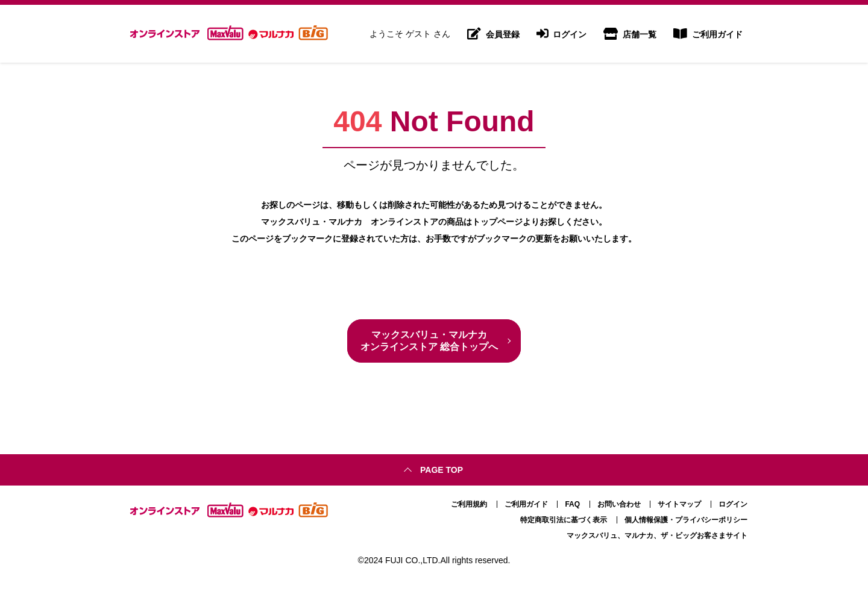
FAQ (572, 504)
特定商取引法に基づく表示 (564, 520)
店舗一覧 (630, 34)
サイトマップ (679, 504)
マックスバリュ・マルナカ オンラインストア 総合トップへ (429, 341)
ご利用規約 (469, 504)
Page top (442, 470)
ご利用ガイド (708, 34)
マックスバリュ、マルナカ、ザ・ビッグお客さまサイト (657, 536)
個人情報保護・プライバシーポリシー (686, 520)
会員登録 (493, 34)
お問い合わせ (619, 504)
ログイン (562, 34)
